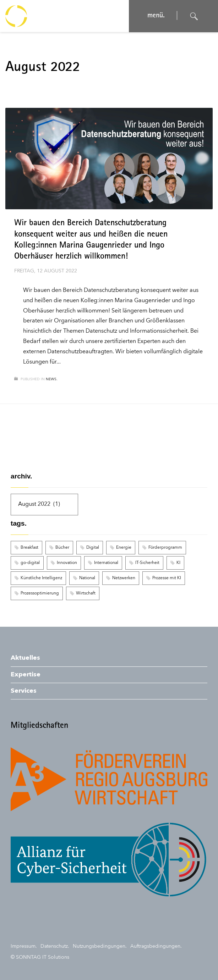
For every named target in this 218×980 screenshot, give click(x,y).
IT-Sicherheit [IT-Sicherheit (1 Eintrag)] (147, 563)
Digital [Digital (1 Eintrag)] (93, 548)
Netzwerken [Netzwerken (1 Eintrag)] (124, 578)
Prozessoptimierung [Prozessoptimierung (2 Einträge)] (40, 593)
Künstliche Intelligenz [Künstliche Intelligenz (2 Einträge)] (41, 578)
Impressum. (24, 946)
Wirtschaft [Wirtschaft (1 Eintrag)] (86, 593)
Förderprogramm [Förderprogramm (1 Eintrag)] (165, 548)
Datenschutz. (55, 946)
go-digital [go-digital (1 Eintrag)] (30, 563)
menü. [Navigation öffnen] (155, 16)
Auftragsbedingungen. (156, 946)
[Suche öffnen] (194, 16)
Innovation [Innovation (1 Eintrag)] (67, 563)
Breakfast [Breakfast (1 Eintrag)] (29, 548)
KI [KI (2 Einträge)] (178, 563)
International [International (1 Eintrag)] (106, 563)
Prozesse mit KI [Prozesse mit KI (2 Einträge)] (167, 578)
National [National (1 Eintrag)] (87, 578)
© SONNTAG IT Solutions (40, 957)
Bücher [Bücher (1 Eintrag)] (62, 548)
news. (52, 379)
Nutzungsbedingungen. (100, 946)
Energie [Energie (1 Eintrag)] (124, 548)
